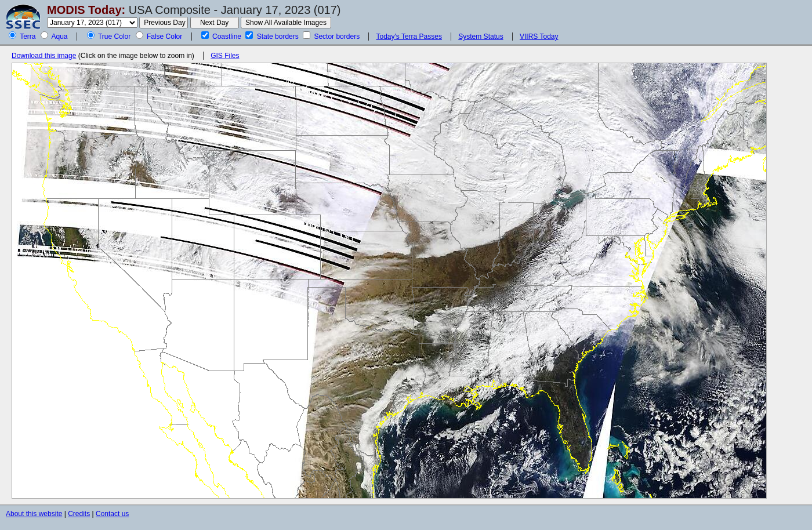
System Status (481, 37)
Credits (79, 514)
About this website (34, 514)
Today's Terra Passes (409, 37)
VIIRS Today (539, 37)
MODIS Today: (86, 10)
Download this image (44, 56)
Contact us (112, 514)
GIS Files (225, 56)
